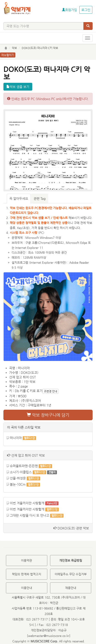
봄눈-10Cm (18, 484)
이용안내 (27, 588)
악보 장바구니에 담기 (48, 415)
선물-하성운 (18, 478)
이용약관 (27, 560)
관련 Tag (40, 198)
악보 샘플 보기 (18, 87)
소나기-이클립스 (21, 472)
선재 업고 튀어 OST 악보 (26, 455)
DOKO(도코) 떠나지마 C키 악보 (40, 48)
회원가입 (69, 10)
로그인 (86, 10)
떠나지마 (16, 438)
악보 (14, 48)
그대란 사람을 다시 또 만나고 (29, 515)
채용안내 (71, 588)
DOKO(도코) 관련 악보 (71, 528)
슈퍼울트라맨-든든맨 (24, 466)
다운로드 (57, 243)
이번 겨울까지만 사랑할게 (27, 503)
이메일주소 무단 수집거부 (71, 574)
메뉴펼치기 (8, 55)
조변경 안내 (51, 391)
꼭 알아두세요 (19, 198)
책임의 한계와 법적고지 (27, 574)
